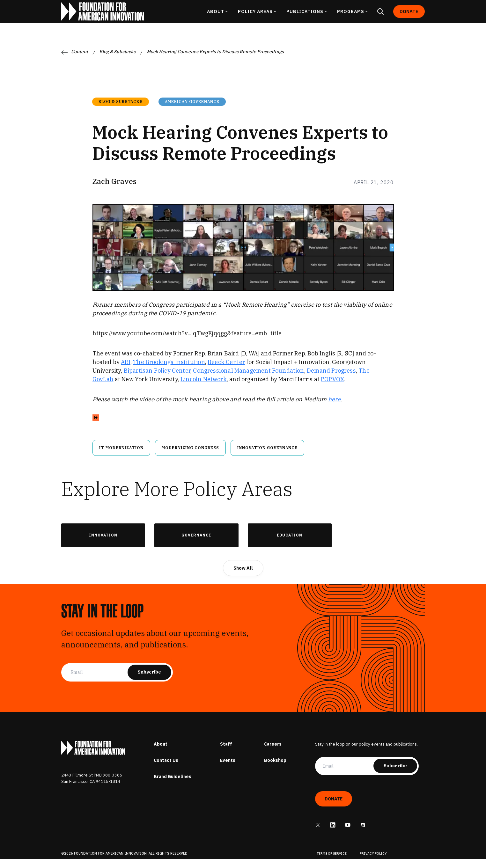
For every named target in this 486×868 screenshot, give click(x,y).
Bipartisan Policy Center (157, 379)
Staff (226, 753)
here (335, 408)
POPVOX (332, 388)
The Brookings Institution (169, 371)
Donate (409, 16)
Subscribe (149, 681)
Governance (196, 544)
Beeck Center (226, 371)
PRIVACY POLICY (373, 863)
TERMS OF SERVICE (332, 863)
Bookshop (275, 769)
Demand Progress (331, 379)
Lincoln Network (204, 388)
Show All (243, 577)
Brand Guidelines (173, 785)
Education (290, 544)
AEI (126, 371)
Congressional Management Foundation (248, 379)
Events (228, 769)
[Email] (99, 681)
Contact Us (166, 769)
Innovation (103, 544)
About (161, 753)
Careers (273, 753)
